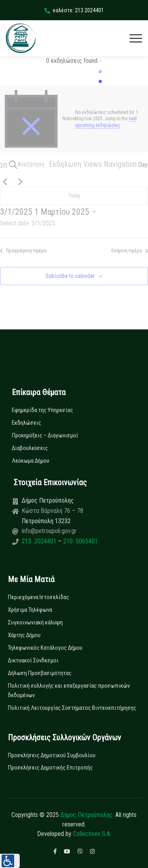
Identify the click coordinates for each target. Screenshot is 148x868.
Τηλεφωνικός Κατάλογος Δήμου (45, 648)
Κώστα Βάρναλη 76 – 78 (52, 511)
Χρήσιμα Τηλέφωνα (30, 610)
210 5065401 (80, 541)
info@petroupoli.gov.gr (49, 531)
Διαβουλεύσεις (30, 448)
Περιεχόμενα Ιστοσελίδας (38, 597)
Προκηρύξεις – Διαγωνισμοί (45, 435)
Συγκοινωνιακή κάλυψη (35, 622)
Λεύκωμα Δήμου (31, 461)
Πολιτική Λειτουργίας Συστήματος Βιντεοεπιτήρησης (72, 708)
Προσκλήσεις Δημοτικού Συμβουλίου (52, 755)
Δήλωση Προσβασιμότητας (40, 673)
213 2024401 (40, 541)
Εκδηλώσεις (26, 423)
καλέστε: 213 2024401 (74, 10)
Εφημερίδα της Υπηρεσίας (42, 410)
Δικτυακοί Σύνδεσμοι (33, 660)
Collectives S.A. (92, 834)
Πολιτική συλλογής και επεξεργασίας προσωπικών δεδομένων (69, 690)
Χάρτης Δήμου (24, 635)
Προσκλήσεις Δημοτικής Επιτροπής (50, 768)
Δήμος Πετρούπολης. (87, 815)
